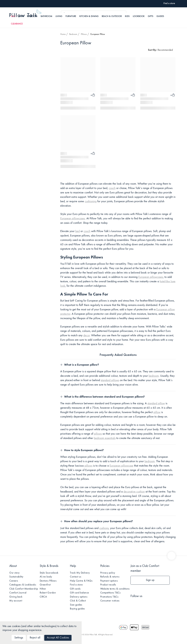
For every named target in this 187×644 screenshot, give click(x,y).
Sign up (150, 580)
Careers (14, 581)
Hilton (43, 589)
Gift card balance (79, 593)
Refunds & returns (110, 577)
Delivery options (79, 597)
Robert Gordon (48, 593)
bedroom (154, 376)
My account (16, 601)
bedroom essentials (105, 438)
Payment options (109, 581)
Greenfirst (45, 585)
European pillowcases (73, 219)
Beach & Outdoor (112, 16)
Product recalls (108, 585)
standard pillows (110, 380)
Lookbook (139, 16)
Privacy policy (108, 573)
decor (86, 336)
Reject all (35, 638)
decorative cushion (134, 492)
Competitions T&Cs (110, 593)
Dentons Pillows (48, 581)
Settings (19, 638)
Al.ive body (46, 577)
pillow (157, 412)
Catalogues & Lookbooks (23, 585)
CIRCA (43, 597)
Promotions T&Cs (109, 597)
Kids (127, 16)
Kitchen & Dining (89, 16)
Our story (14, 573)
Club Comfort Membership (24, 589)
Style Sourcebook (49, 573)
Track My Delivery (80, 573)
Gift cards (75, 589)
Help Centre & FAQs (81, 581)
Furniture (71, 16)
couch (112, 188)
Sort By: (152, 50)
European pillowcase (121, 466)
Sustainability (16, 577)
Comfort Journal (18, 593)
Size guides (76, 605)
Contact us (76, 577)
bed (77, 231)
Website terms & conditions (115, 589)
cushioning (91, 202)
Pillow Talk (26, 14)
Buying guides (77, 609)
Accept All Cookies (58, 638)
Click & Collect (78, 601)
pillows (98, 434)
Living (59, 16)
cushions (104, 528)
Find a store (76, 585)
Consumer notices (110, 601)
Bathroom (46, 16)
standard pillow (156, 404)
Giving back (16, 597)
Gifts (150, 16)
